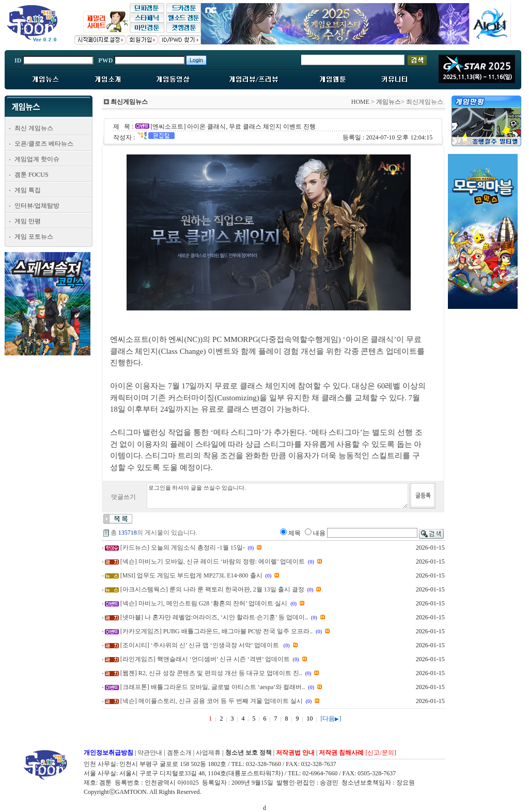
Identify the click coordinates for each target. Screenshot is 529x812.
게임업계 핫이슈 (37, 159)
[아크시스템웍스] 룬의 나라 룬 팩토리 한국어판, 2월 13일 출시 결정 (212, 589)
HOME (360, 102)
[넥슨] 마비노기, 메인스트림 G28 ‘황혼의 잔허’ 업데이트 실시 (204, 603)
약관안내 (150, 753)
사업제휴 (208, 753)
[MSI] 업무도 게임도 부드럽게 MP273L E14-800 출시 (191, 575)
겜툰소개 (179, 753)
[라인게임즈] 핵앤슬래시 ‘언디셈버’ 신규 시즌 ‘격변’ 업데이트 (205, 659)
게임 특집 (28, 190)
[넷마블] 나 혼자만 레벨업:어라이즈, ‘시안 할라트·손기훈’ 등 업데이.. (214, 617)
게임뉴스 (388, 102)
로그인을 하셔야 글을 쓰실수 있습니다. (277, 496)
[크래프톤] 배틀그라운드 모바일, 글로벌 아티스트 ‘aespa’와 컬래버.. (213, 687)
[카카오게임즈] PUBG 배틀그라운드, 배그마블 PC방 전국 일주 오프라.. (217, 631)
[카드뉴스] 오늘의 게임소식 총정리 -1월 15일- (183, 548)
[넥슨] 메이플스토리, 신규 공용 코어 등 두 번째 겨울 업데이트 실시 (212, 701)
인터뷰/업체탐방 (37, 206)
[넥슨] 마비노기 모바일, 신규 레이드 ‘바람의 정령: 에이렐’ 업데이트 (213, 561)
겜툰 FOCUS (32, 175)
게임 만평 (28, 221)
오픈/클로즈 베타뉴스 (44, 144)
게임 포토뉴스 (34, 237)
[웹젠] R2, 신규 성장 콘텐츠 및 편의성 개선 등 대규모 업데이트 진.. (211, 673)
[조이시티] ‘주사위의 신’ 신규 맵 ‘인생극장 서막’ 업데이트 (200, 645)
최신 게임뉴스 (34, 128)
